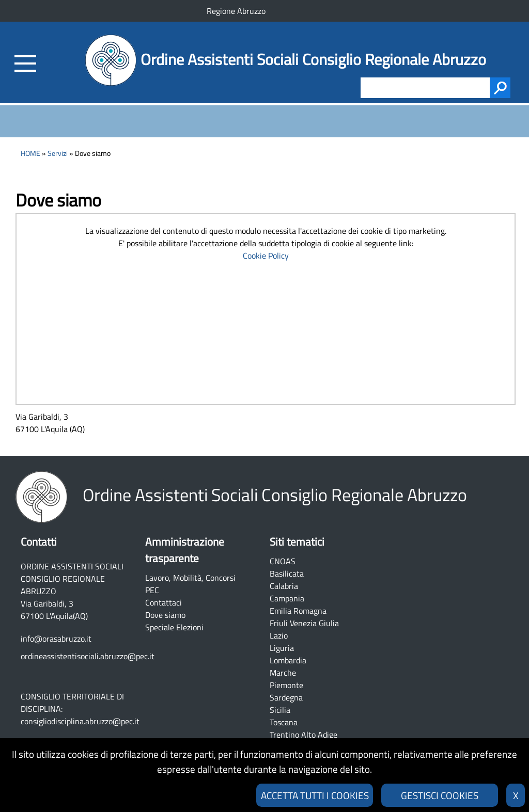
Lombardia (288, 660)
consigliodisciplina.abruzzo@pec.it (80, 721)
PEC (152, 590)
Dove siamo (165, 615)
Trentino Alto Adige (304, 735)
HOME (30, 153)
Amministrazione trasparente (185, 550)
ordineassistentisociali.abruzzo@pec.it (88, 656)
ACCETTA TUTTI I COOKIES (315, 795)
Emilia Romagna (298, 611)
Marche (283, 673)
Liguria (282, 648)
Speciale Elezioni (174, 627)
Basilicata (287, 574)
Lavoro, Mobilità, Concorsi (190, 578)
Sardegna (286, 697)
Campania (287, 598)
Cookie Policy (266, 256)
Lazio (279, 635)
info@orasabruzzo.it (56, 639)
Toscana (284, 722)
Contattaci (164, 602)
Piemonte (286, 685)
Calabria (284, 586)
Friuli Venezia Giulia (304, 623)
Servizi (58, 153)
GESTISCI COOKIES (440, 795)
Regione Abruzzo (236, 11)
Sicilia (280, 710)
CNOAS (283, 561)
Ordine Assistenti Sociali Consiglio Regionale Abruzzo (313, 59)
